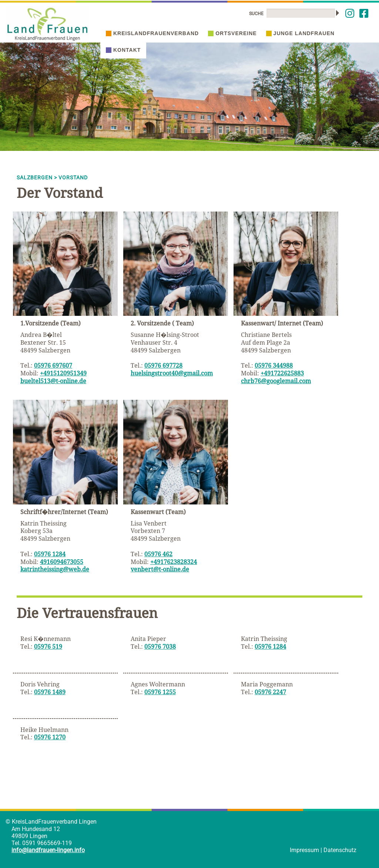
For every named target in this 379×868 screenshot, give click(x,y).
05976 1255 (160, 692)
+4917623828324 (174, 562)
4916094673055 (62, 562)
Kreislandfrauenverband (152, 33)
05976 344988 (274, 365)
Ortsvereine (232, 33)
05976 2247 (270, 692)
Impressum (304, 850)
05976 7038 (160, 646)
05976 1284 (50, 554)
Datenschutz (340, 850)
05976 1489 (50, 692)
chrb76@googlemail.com (276, 381)
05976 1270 (50, 737)
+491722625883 (282, 373)
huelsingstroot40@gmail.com (172, 373)
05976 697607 (53, 365)
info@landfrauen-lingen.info (48, 850)
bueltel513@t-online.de (53, 381)
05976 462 (158, 554)
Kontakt (123, 50)
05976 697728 (163, 365)
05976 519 (48, 646)
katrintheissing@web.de (55, 569)
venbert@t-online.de (160, 569)
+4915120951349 (63, 373)
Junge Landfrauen (300, 33)
